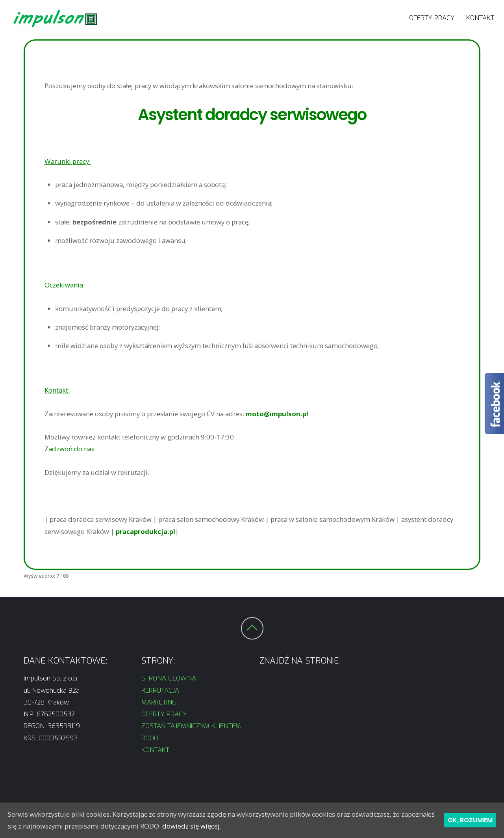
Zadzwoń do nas (69, 449)
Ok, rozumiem (470, 820)
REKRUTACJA (161, 690)
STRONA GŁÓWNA (169, 678)
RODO (150, 738)
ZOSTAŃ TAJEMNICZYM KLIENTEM (191, 726)
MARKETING (159, 702)
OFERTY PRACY (432, 18)
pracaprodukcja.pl (145, 531)
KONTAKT (480, 18)
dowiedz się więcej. (192, 826)
